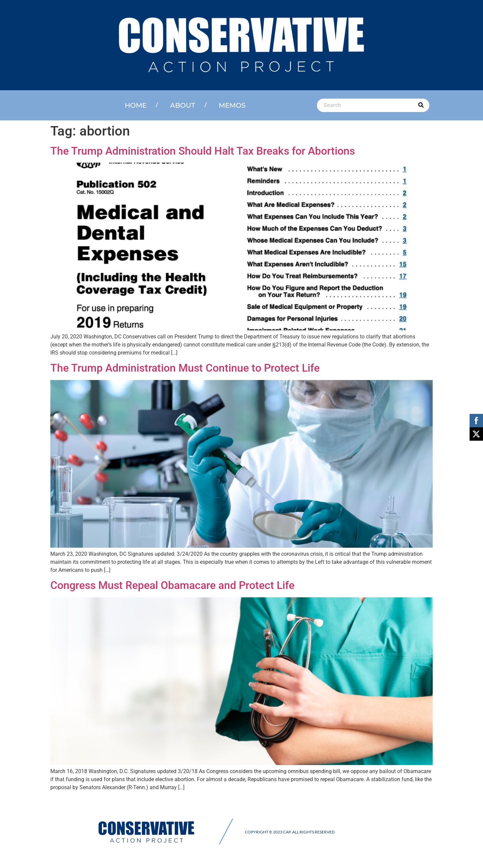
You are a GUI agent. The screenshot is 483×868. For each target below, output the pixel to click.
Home (136, 105)
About (183, 105)
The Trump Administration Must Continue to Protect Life (185, 368)
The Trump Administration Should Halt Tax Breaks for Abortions (203, 151)
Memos (232, 105)
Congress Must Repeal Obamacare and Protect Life (172, 585)
